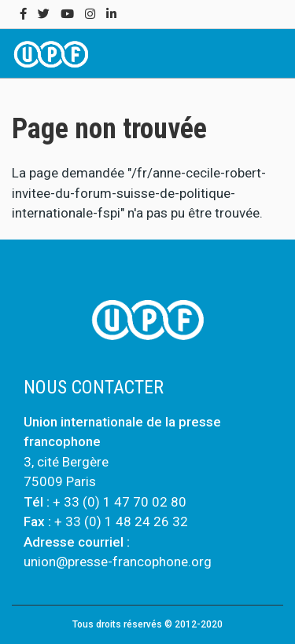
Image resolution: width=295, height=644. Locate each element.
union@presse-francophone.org (118, 562)
